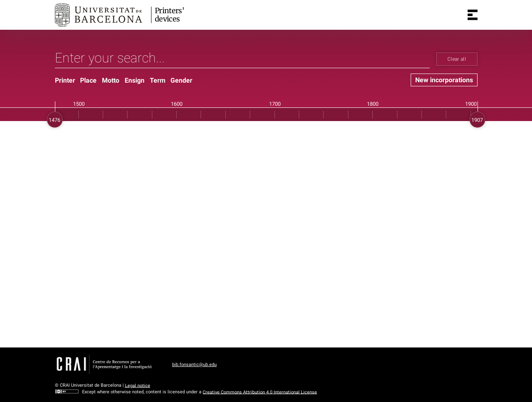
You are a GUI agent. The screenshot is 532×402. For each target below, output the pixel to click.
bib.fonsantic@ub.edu (194, 365)
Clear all (457, 59)
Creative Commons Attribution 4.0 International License (260, 392)
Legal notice (138, 385)
